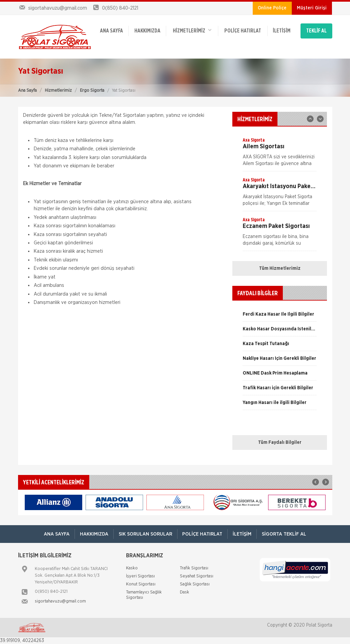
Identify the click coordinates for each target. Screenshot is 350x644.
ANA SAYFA (111, 31)
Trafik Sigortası (194, 568)
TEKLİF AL (316, 31)
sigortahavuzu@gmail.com (60, 601)
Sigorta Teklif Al (284, 534)
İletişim (282, 31)
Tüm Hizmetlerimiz (280, 268)
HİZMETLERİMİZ (192, 30)
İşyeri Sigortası (140, 576)
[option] (280, 154)
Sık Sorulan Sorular (145, 534)
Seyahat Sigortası (197, 576)
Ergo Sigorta (92, 91)
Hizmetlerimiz (58, 91)
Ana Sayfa (27, 91)
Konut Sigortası (141, 584)
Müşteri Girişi (312, 8)
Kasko (132, 568)
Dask (185, 592)
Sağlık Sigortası (195, 584)
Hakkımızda (147, 31)
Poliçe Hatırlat (243, 31)
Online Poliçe (272, 8)
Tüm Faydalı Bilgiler (280, 442)
